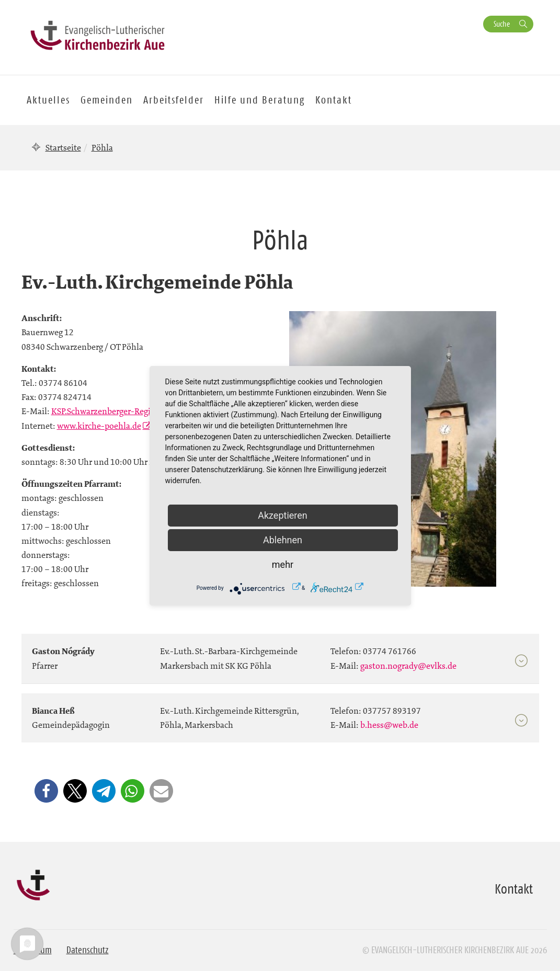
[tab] (280, 654)
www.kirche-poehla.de (99, 426)
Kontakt (334, 100)
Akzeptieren (283, 515)
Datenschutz (88, 950)
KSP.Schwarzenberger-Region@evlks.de (125, 411)
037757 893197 (392, 711)
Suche (502, 24)
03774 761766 (390, 651)
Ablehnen (283, 540)
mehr (283, 564)
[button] (46, 791)
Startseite (63, 147)
